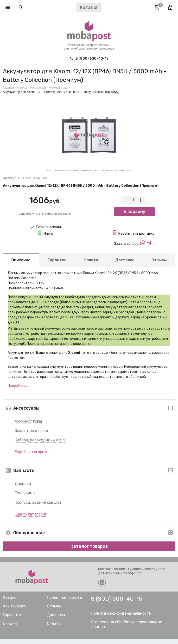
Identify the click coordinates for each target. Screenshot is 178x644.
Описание (21, 265)
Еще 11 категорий (31, 457)
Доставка (125, 265)
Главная (8, 88)
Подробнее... (18, 391)
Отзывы (159, 265)
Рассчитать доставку (136, 239)
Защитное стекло (31, 436)
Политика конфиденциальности (121, 618)
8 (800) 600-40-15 (89, 59)
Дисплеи (23, 489)
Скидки (10, 628)
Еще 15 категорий (31, 519)
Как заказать (15, 611)
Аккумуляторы (28, 426)
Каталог (22, 88)
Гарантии (57, 265)
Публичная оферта (64, 602)
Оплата (91, 265)
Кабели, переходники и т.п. (40, 445)
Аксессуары (38, 88)
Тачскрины (25, 498)
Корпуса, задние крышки (38, 507)
